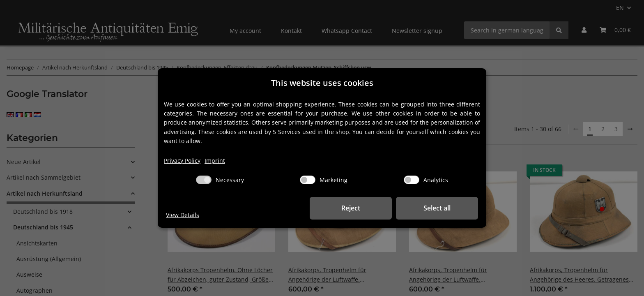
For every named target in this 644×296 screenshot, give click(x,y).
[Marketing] (308, 180)
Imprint (215, 161)
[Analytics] (412, 180)
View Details (183, 215)
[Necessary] (204, 180)
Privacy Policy (182, 161)
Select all (437, 208)
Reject (351, 208)
